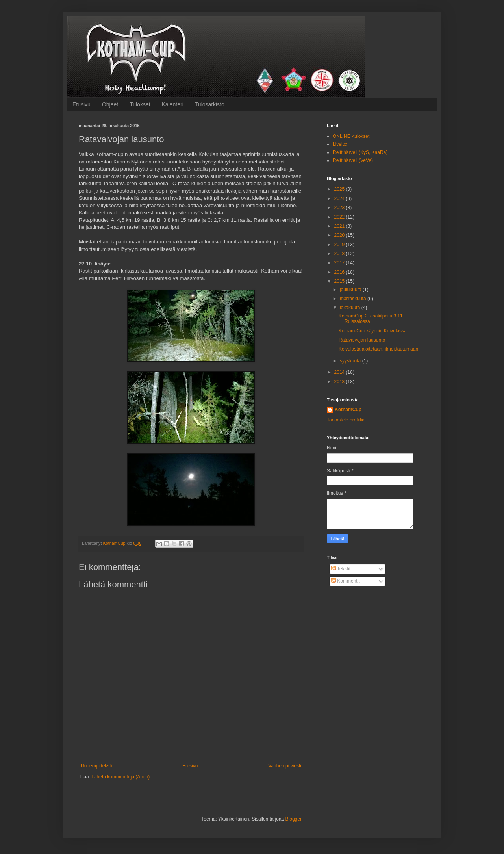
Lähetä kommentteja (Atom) (120, 777)
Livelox (340, 144)
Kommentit (346, 581)
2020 (340, 235)
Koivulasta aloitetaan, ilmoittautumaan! (379, 349)
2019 (340, 245)
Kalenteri (173, 104)
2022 (340, 217)
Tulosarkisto (210, 104)
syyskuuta (351, 361)
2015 (340, 281)
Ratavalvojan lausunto (362, 340)
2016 (340, 272)
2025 (340, 189)
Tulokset (140, 104)
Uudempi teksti (96, 766)
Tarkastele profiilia (346, 420)
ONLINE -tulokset (351, 136)
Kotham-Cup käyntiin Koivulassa (373, 331)
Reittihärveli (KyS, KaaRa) (360, 152)
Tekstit (341, 569)
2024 (340, 199)
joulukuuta (351, 290)
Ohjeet (110, 104)
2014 (340, 372)
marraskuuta (354, 299)
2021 (340, 226)
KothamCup (348, 410)
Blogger (294, 819)
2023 (340, 208)
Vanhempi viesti (285, 766)
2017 (340, 263)
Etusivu (82, 104)
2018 (340, 254)
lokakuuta (351, 308)
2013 (340, 382)
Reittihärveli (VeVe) (353, 160)
